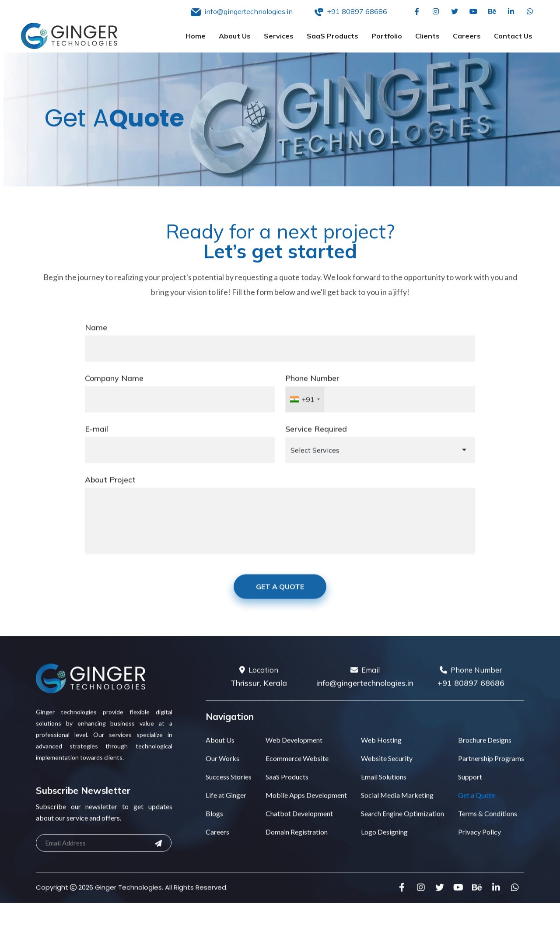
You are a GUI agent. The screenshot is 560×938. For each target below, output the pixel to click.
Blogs (214, 825)
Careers (467, 36)
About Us (235, 36)
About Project (110, 491)
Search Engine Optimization (402, 825)
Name (96, 339)
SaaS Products (332, 36)
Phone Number (312, 390)
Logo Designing (384, 844)
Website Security (387, 770)
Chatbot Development (299, 825)
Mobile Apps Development (306, 807)
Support (470, 789)
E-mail (96, 440)
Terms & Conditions (488, 825)
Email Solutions (384, 789)
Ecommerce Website (297, 770)
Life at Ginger (226, 807)
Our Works (222, 770)
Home (196, 36)
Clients (427, 36)
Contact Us (513, 36)
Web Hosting (381, 752)
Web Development (294, 752)
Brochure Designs (485, 752)
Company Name (114, 390)
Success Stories (229, 789)
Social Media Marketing (397, 807)
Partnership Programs (491, 770)
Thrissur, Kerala (259, 695)
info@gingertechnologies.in (365, 695)
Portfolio (387, 36)
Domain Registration (297, 844)
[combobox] (305, 411)
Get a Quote (476, 807)
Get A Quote (280, 598)
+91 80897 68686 (471, 695)
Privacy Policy (479, 844)
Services (279, 36)
